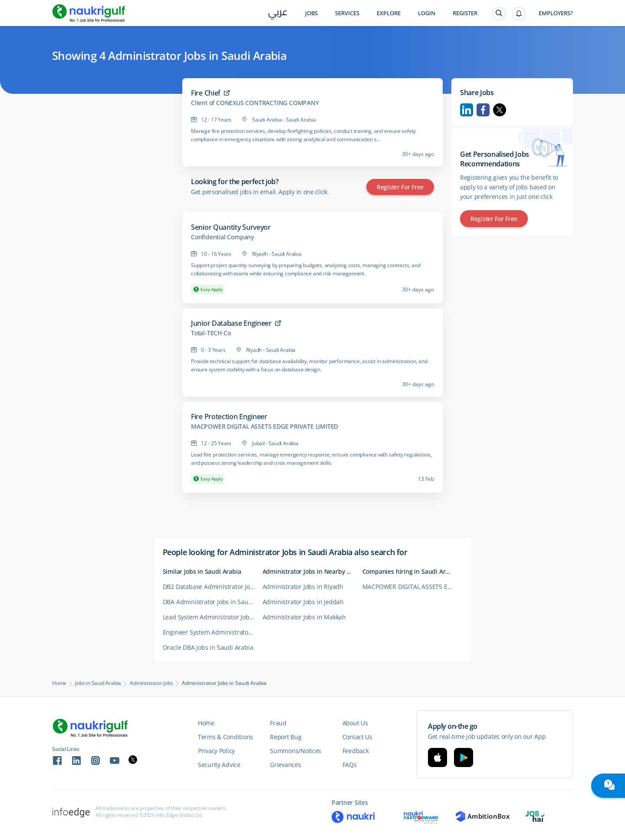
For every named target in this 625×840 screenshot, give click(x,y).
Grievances (285, 765)
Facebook (483, 110)
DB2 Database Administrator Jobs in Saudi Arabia (213, 587)
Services (347, 13)
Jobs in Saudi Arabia (98, 683)
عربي (278, 14)
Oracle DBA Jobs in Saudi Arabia (208, 647)
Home (59, 683)
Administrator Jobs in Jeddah (303, 602)
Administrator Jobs (151, 683)
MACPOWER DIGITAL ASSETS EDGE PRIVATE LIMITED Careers (412, 587)
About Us (355, 723)
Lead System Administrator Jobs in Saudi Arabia (213, 617)
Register (465, 13)
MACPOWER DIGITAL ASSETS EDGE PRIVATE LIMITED (265, 427)
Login (427, 13)
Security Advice (219, 765)
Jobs (311, 13)
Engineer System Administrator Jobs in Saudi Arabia (213, 632)
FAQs (350, 765)
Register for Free (400, 187)
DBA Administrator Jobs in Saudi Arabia (213, 602)
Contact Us (357, 737)
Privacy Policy (216, 751)
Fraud (278, 723)
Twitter (500, 110)
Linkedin (467, 110)
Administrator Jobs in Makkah (304, 617)
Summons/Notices (296, 751)
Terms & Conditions (225, 737)
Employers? (556, 13)
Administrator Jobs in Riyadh (303, 587)
